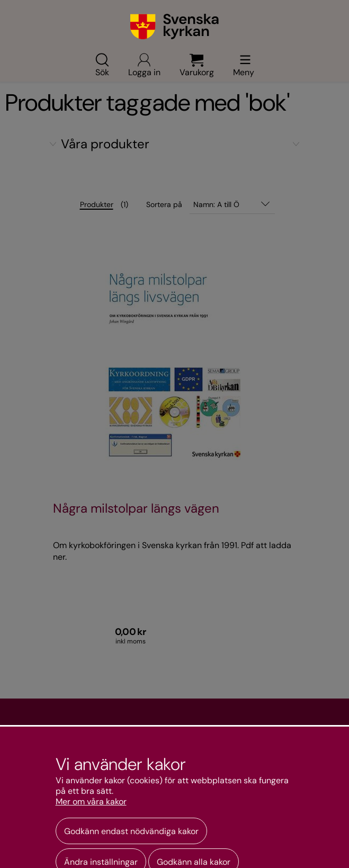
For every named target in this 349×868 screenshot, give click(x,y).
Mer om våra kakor (91, 802)
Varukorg (197, 65)
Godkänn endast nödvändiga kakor (131, 831)
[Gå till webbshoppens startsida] (174, 26)
